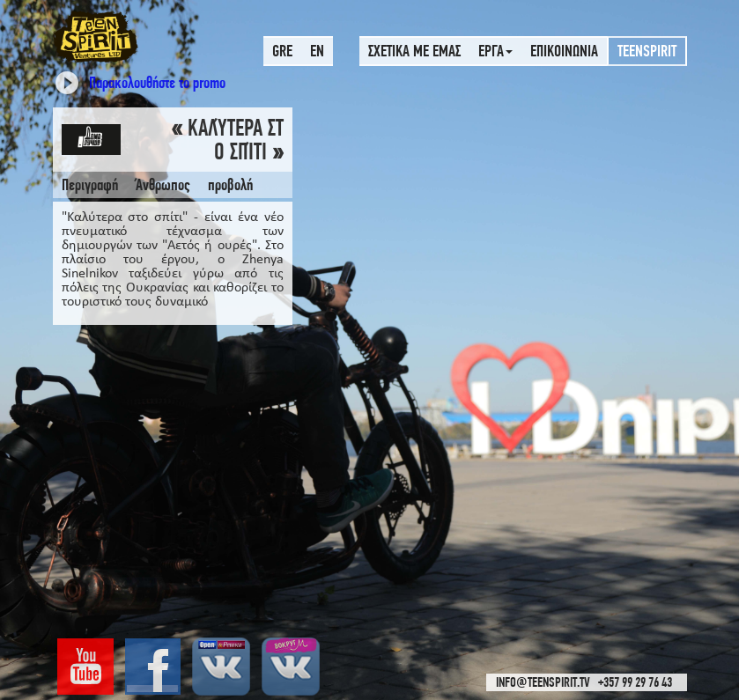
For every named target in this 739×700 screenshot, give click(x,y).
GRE (282, 51)
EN (317, 51)
